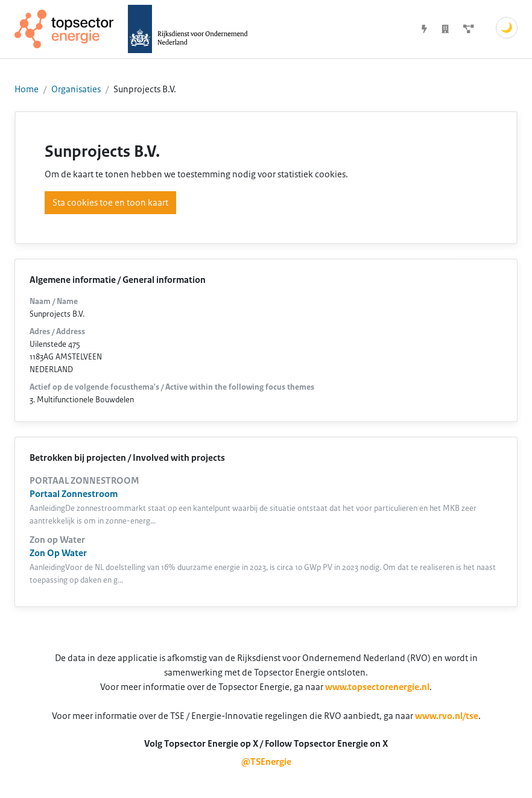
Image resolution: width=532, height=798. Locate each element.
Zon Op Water (58, 553)
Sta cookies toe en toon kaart (110, 203)
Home (27, 89)
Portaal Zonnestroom (74, 494)
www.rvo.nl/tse (447, 716)
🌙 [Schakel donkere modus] (507, 28)
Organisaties (76, 89)
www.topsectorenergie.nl (377, 687)
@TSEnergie (266, 762)
